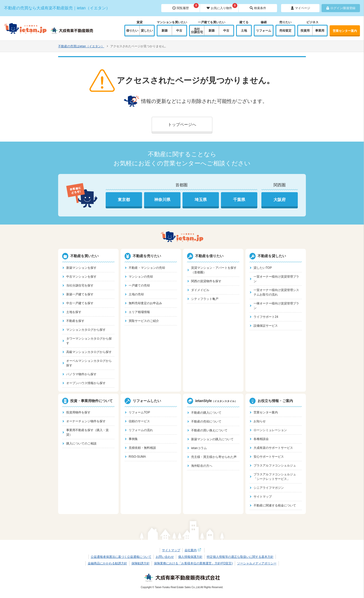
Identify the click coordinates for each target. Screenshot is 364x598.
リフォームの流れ (141, 430)
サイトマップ (263, 497)
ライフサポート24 (266, 317)
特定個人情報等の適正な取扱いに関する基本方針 (240, 557)
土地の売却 (136, 294)
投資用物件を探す (78, 412)
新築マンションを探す (81, 268)
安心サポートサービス (269, 457)
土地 (244, 31)
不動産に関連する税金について (275, 505)
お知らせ (260, 421)
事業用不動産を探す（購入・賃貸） (87, 432)
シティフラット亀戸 (205, 299)
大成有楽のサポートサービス (273, 448)
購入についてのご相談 (81, 444)
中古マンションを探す (81, 277)
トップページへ (182, 125)
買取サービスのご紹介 (144, 321)
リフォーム (264, 31)
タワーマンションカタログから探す (89, 341)
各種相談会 (261, 439)
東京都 (124, 200)
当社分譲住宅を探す (80, 285)
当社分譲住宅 (197, 31)
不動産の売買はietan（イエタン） (81, 46)
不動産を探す (75, 321)
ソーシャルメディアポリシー (257, 563)
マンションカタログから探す (86, 330)
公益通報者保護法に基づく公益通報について (121, 557)
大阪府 (280, 200)
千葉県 (239, 200)
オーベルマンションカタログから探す (89, 363)
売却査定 (285, 31)
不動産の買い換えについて (209, 430)
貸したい (147, 31)
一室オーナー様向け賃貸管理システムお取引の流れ (276, 292)
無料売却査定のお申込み (145, 303)
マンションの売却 (141, 277)
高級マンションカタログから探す (89, 352)
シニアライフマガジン (269, 488)
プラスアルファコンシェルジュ (275, 466)
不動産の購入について (206, 413)
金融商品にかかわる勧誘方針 (107, 563)
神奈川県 (162, 200)
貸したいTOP (263, 268)
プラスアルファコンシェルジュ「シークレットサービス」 (275, 477)
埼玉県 (201, 200)
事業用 (320, 31)
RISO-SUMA (137, 457)
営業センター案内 (345, 31)
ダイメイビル (200, 290)
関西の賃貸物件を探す (206, 281)
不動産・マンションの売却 (147, 268)
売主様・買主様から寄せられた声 (214, 457)
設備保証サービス (266, 326)
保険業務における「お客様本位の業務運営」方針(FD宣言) (193, 563)
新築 (165, 31)
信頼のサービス (139, 421)
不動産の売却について (206, 422)
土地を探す (74, 312)
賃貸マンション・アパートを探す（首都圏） (214, 270)
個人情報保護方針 (190, 557)
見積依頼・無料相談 (142, 448)
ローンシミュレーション (270, 430)
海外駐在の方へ (202, 466)
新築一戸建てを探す (80, 294)
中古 (179, 31)
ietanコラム (199, 448)
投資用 (305, 31)
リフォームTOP (139, 412)
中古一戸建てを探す (80, 303)
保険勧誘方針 (141, 563)
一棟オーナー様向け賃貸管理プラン (276, 306)
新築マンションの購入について (212, 439)
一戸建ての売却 (139, 285)
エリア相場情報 (139, 312)
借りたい (132, 31)
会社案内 (193, 550)
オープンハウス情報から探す (86, 383)
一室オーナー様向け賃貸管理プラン (276, 279)
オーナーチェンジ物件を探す (86, 421)
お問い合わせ (165, 557)
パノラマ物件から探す (81, 374)
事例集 (133, 439)
